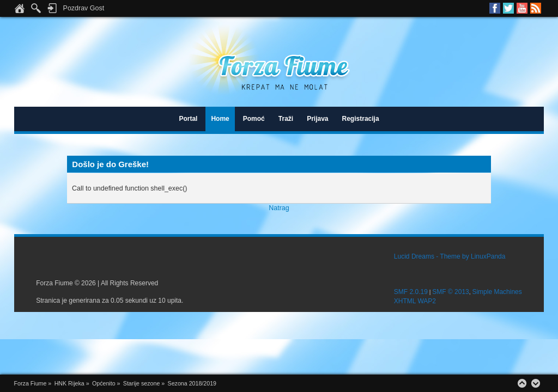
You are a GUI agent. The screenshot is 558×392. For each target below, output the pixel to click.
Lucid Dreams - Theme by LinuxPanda (450, 256)
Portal (188, 119)
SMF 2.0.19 (411, 292)
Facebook (495, 8)
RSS (536, 8)
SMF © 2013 (451, 292)
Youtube (522, 8)
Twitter (508, 8)
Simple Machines (497, 292)
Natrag (279, 208)
